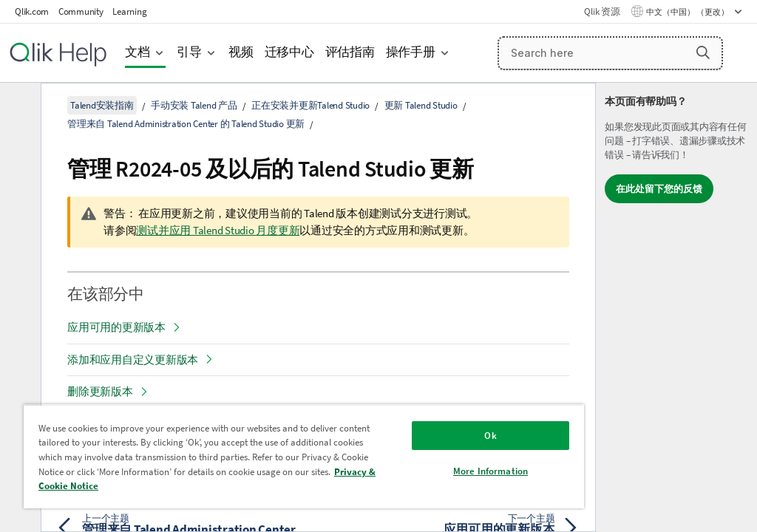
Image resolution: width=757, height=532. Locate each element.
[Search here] (611, 53)
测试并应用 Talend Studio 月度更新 (218, 230)
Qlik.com (32, 11)
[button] (703, 52)
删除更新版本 (100, 391)
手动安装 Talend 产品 (194, 105)
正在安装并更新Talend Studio (310, 105)
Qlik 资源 (602, 11)
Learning (129, 11)
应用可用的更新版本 (116, 327)
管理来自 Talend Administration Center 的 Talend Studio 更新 (186, 124)
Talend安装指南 (102, 105)
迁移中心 (289, 52)
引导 (189, 52)
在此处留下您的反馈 (659, 189)
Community (81, 11)
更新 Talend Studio (421, 105)
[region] (304, 456)
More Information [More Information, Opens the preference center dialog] (490, 471)
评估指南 (350, 52)
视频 (241, 52)
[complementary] (676, 307)
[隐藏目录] (18, 106)
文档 (138, 52)
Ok (490, 436)
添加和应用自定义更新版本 (133, 359)
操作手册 (411, 52)
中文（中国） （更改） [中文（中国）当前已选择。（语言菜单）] (688, 12)
